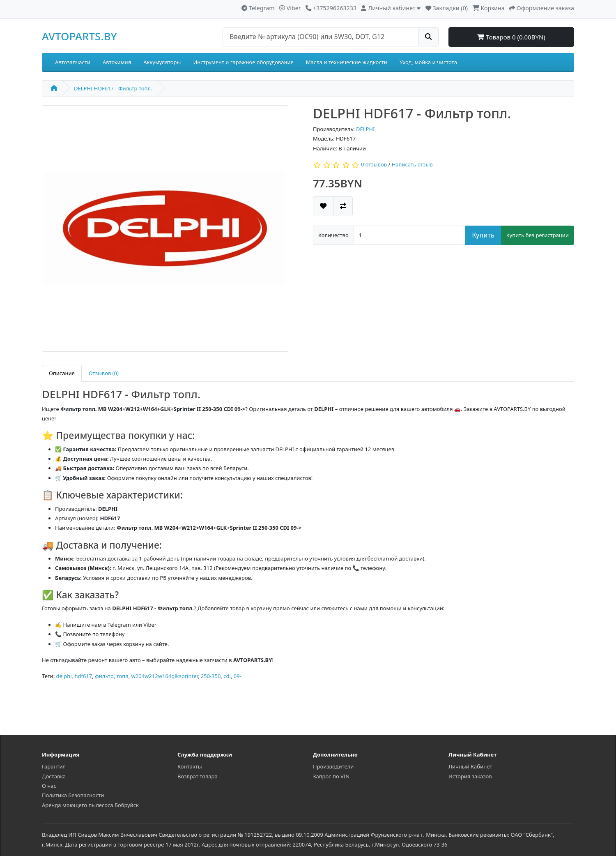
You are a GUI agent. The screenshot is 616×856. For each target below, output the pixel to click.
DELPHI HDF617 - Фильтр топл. (113, 88)
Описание (62, 373)
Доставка (54, 776)
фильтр (104, 676)
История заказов (470, 776)
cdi (227, 676)
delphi (64, 676)
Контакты (190, 766)
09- (238, 676)
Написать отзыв (412, 165)
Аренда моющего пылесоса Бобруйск (90, 805)
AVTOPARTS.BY (79, 36)
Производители (333, 766)
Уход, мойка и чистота (428, 62)
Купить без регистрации (538, 235)
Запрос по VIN (331, 776)
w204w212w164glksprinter (165, 676)
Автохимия (117, 62)
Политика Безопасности (73, 795)
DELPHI (365, 129)
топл (123, 676)
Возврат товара (198, 776)
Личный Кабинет (470, 766)
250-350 (211, 676)
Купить (483, 235)
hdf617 (83, 676)
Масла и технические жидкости (347, 62)
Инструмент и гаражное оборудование (243, 62)
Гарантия (54, 766)
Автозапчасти (73, 62)
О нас (49, 786)
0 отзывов (374, 165)
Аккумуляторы (162, 62)
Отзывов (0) (104, 373)
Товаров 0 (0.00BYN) (511, 37)
